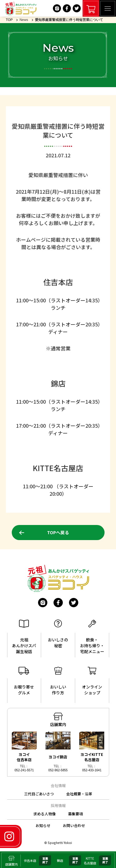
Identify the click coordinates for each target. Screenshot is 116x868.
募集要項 (75, 814)
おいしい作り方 (58, 681)
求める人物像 (45, 814)
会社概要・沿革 (79, 794)
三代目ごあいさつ (39, 794)
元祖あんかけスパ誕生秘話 (24, 637)
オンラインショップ (92, 681)
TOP (9, 20)
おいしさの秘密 (58, 634)
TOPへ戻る (58, 532)
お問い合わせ (74, 825)
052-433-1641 (92, 770)
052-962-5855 (58, 770)
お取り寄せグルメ (24, 681)
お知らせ (43, 825)
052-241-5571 (24, 770)
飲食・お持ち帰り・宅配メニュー (92, 637)
